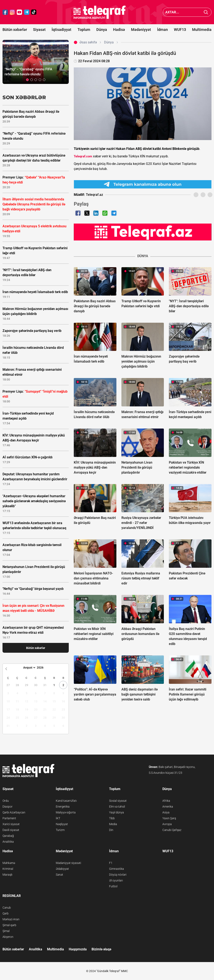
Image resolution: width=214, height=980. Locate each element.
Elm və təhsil (117, 807)
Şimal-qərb (9, 925)
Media (113, 824)
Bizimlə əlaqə (101, 949)
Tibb (112, 818)
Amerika (168, 807)
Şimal (6, 931)
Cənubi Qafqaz (172, 830)
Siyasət (39, 30)
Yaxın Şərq (169, 818)
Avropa (167, 824)
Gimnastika (117, 869)
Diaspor (8, 807)
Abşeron (8, 937)
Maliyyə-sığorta (66, 812)
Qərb (6, 913)
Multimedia (202, 30)
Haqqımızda (78, 949)
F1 (111, 863)
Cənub (7, 908)
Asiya (166, 812)
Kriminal (8, 869)
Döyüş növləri (118, 875)
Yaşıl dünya (117, 812)
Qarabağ (8, 836)
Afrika (166, 801)
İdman (162, 30)
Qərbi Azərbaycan (14, 812)
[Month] (29, 668)
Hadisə (119, 30)
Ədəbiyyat (62, 869)
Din (111, 830)
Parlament (9, 818)
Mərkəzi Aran (11, 919)
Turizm (60, 830)
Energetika (63, 807)
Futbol (113, 886)
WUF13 (180, 30)
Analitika (8, 842)
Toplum (84, 30)
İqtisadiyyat (61, 30)
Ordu (6, 801)
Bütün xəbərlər (15, 30)
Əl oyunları (116, 880)
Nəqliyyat (62, 824)
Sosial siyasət (118, 801)
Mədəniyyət (141, 30)
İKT (58, 818)
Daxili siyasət (11, 830)
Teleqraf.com (83, 156)
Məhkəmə (9, 863)
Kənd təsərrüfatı (66, 801)
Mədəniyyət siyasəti (68, 863)
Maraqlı (7, 875)
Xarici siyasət (11, 824)
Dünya (102, 30)
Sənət (59, 875)
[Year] (43, 668)
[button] (27, 80)
